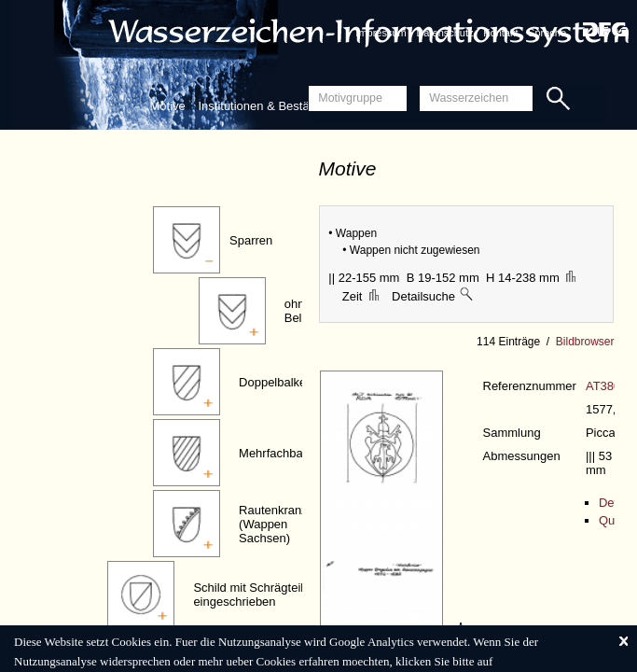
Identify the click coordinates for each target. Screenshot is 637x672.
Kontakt (500, 33)
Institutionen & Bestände (263, 106)
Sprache (547, 33)
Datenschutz (444, 33)
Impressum (381, 33)
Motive (168, 106)
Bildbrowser (585, 342)
